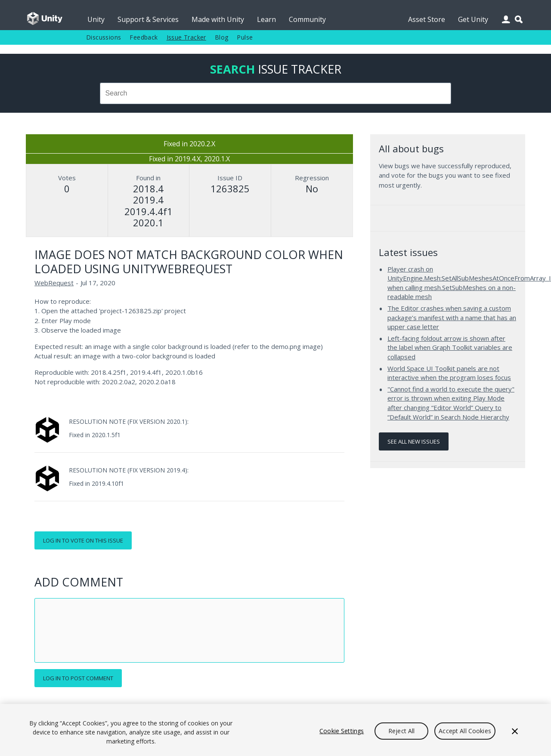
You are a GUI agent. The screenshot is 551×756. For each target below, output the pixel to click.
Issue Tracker (186, 37)
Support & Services (148, 19)
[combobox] (275, 93)
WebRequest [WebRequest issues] (54, 283)
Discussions (104, 37)
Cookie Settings (342, 731)
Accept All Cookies (465, 731)
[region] (275, 730)
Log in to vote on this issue (83, 540)
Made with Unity (218, 19)
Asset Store (427, 19)
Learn (266, 19)
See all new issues (414, 441)
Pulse (245, 37)
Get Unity (473, 19)
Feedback (144, 37)
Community (307, 19)
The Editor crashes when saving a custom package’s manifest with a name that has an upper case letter (452, 317)
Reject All (401, 731)
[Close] (515, 731)
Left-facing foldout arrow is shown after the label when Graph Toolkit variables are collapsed (450, 347)
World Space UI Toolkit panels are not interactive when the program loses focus (449, 373)
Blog (222, 37)
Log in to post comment (78, 678)
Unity (96, 19)
